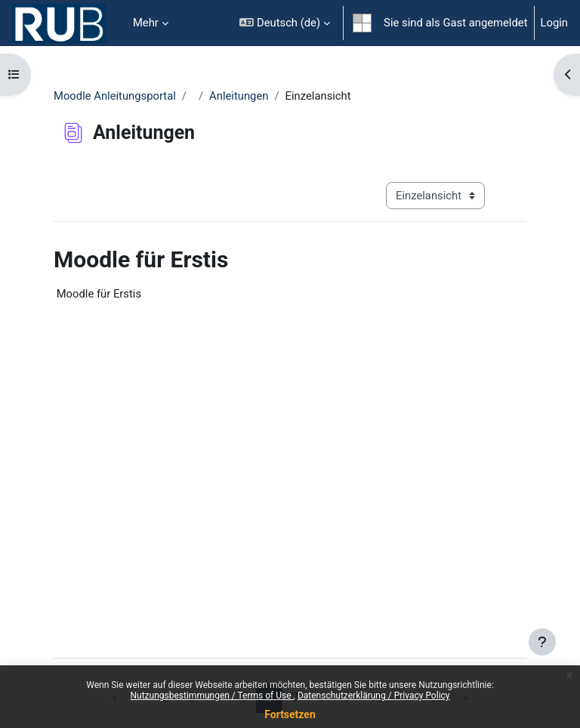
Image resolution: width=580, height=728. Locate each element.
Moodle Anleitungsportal (115, 96)
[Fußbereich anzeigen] (542, 642)
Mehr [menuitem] (146, 23)
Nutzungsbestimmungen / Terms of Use (211, 696)
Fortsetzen (290, 714)
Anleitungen (239, 96)
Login (555, 23)
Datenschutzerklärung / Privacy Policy (374, 696)
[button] (285, 23)
